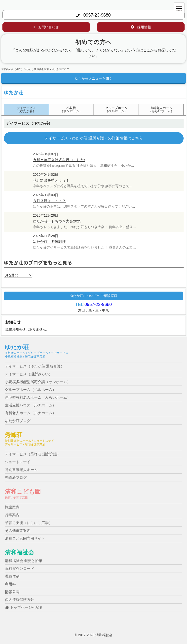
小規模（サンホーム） (71, 110)
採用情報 (141, 27)
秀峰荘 (14, 435)
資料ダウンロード (19, 568)
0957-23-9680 (93, 15)
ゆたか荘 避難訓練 (49, 242)
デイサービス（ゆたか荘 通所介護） (35, 366)
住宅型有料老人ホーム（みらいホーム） (38, 397)
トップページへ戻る (24, 607)
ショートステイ (18, 462)
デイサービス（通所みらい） (29, 374)
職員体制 (12, 576)
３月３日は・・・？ (49, 201)
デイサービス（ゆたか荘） (26, 110)
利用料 (10, 584)
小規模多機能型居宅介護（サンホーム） (38, 382)
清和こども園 (23, 492)
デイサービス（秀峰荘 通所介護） (33, 454)
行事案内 (12, 515)
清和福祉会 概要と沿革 (24, 561)
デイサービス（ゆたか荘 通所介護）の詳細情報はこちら (94, 138)
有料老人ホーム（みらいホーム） (161, 110)
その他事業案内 (18, 530)
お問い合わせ (46, 27)
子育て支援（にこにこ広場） (29, 523)
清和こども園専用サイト (25, 538)
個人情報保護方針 (19, 600)
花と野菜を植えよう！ (51, 180)
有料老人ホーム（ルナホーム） (30, 413)
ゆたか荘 (17, 347)
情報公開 (12, 592)
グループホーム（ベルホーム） (116, 110)
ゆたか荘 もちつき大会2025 (57, 221)
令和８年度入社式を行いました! (59, 160)
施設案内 (12, 507)
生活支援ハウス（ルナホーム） (30, 405)
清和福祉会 (19, 552)
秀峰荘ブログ (16, 477)
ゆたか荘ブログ (18, 421)
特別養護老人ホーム (21, 470)
